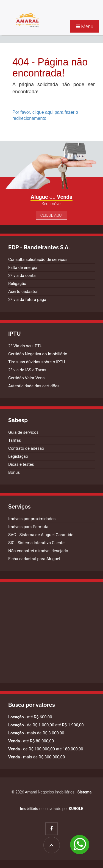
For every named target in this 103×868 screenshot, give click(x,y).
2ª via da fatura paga (27, 300)
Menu (85, 26)
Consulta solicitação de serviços (38, 260)
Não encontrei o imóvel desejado (38, 551)
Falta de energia (23, 268)
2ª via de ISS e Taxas (27, 370)
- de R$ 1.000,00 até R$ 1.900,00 (46, 725)
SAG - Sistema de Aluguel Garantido (41, 535)
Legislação (18, 456)
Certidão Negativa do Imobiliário (38, 354)
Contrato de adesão (26, 448)
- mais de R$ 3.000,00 (36, 733)
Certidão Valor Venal (27, 378)
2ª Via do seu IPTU (25, 346)
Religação (17, 284)
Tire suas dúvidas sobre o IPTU (37, 362)
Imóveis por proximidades (32, 519)
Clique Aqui (51, 215)
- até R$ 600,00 (30, 717)
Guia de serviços (23, 432)
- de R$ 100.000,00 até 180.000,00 (46, 749)
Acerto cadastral (23, 292)
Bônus (14, 472)
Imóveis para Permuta (28, 527)
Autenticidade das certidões (34, 386)
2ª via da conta (22, 276)
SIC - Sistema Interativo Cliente (36, 543)
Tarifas (15, 440)
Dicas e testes (21, 464)
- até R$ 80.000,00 (31, 741)
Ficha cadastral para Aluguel (34, 559)
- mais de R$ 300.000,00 (37, 757)
